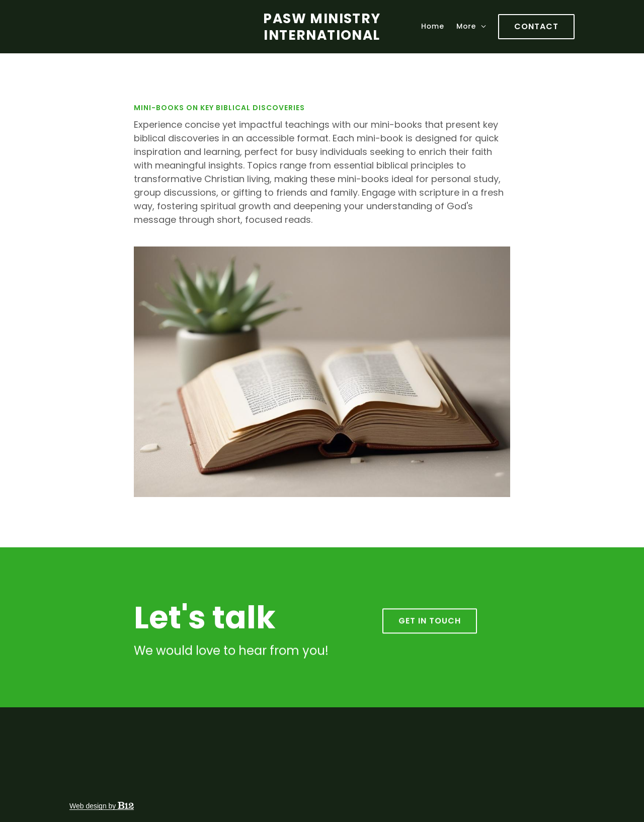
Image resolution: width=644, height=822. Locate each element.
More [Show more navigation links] (471, 26)
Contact (536, 26)
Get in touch (430, 630)
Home (433, 26)
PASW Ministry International (322, 27)
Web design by (102, 806)
